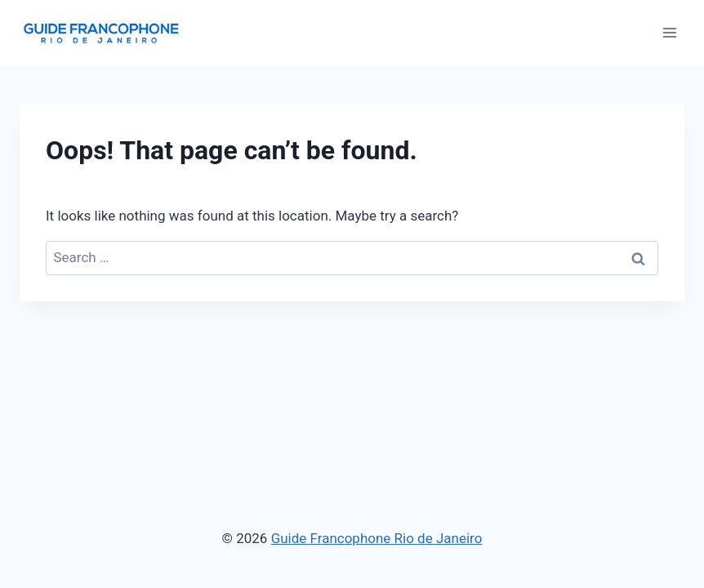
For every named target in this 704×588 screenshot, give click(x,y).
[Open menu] (669, 32)
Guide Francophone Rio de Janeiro (377, 538)
